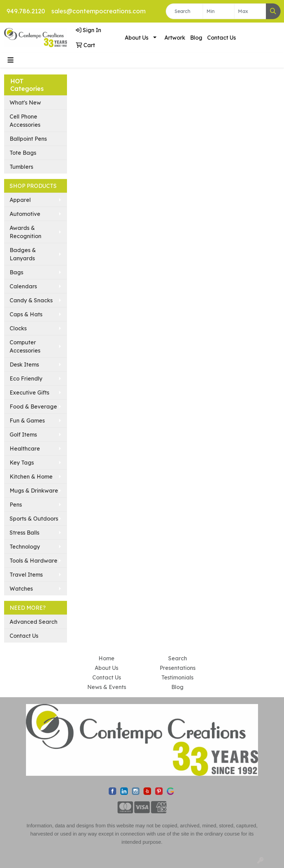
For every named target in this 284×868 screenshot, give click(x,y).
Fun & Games (27, 421)
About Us (137, 38)
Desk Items (24, 364)
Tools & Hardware (33, 561)
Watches (21, 589)
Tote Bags (23, 153)
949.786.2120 (26, 11)
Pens (16, 505)
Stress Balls (24, 533)
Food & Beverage (33, 407)
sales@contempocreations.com (98, 11)
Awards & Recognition (25, 232)
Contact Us (221, 38)
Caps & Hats (26, 314)
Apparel (20, 200)
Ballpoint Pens (28, 139)
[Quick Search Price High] (250, 11)
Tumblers (21, 167)
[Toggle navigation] (11, 60)
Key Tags (22, 463)
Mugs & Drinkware (34, 491)
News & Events (107, 687)
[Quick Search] (184, 11)
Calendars (23, 286)
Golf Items (23, 435)
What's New (25, 102)
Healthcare (25, 449)
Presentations (178, 668)
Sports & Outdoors (34, 519)
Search (178, 658)
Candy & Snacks (31, 300)
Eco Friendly (26, 378)
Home (106, 658)
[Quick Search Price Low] (219, 11)
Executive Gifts (29, 392)
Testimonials (177, 677)
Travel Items (26, 575)
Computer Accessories (25, 346)
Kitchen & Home (31, 477)
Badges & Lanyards (23, 254)
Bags (16, 272)
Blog (196, 38)
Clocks (18, 328)
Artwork (175, 38)
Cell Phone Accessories (25, 121)
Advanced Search (33, 622)
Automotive (25, 214)
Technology (25, 547)
